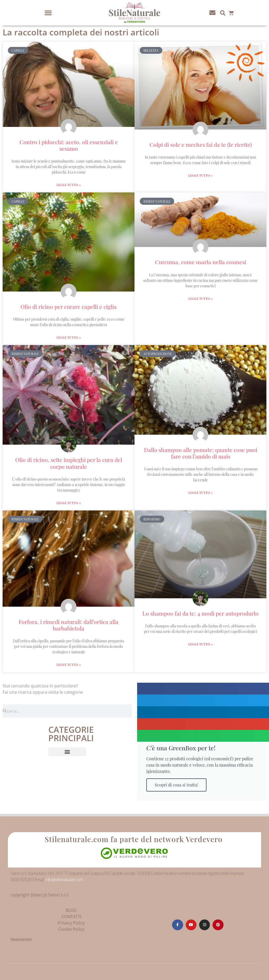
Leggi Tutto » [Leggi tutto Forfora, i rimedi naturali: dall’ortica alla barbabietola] (69, 665)
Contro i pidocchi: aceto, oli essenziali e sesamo (69, 145)
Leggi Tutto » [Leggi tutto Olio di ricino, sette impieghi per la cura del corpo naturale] (69, 503)
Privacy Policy (71, 923)
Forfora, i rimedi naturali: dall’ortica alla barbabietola (69, 625)
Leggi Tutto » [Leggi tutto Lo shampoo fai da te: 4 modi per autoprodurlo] (201, 644)
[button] (48, 13)
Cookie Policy (71, 929)
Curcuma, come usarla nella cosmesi (201, 262)
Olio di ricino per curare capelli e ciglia (69, 306)
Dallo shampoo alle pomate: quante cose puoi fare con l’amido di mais (201, 453)
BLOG (71, 910)
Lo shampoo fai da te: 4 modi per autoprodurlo (200, 613)
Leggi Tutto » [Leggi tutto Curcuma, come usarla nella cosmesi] (201, 299)
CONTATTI (71, 917)
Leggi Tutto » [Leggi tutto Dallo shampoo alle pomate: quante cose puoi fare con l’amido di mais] (201, 493)
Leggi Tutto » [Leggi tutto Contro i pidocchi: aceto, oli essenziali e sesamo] (69, 185)
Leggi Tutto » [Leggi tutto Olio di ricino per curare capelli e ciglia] (69, 337)
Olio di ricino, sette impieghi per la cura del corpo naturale (69, 463)
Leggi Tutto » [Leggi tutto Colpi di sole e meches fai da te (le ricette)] (201, 175)
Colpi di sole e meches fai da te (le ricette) (201, 144)
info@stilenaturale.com (64, 880)
